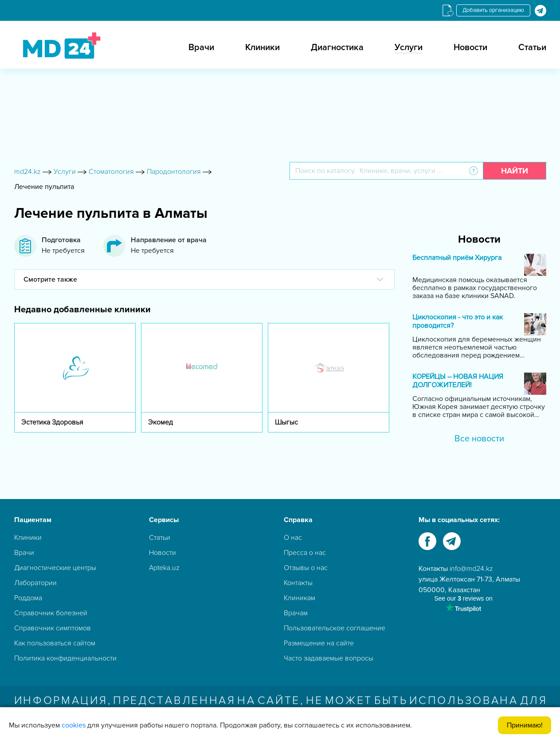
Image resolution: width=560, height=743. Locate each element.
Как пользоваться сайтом (55, 643)
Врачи (201, 47)
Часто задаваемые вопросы (329, 658)
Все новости (479, 439)
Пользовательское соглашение (335, 628)
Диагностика (337, 47)
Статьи (532, 47)
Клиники (262, 47)
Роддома (28, 598)
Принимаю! (525, 725)
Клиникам (300, 598)
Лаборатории (35, 583)
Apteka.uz (164, 568)
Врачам (296, 613)
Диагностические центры (55, 568)
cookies (74, 725)
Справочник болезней (51, 613)
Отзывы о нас (306, 568)
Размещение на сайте (319, 643)
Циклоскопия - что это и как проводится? (458, 322)
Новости (470, 47)
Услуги (409, 47)
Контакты (298, 583)
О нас (293, 538)
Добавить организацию (493, 10)
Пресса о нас (305, 553)
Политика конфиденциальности (65, 658)
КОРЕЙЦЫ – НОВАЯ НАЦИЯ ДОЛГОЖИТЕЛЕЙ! (458, 381)
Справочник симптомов (53, 628)
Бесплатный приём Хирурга (457, 258)
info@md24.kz (471, 569)
